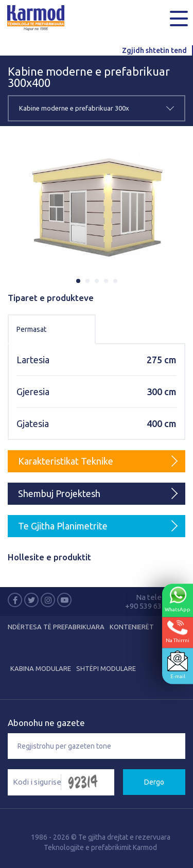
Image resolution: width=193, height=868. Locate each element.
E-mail (178, 665)
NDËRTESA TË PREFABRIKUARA (56, 627)
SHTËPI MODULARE (106, 668)
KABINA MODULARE (41, 668)
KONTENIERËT (132, 627)
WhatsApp (178, 599)
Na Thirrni (178, 631)
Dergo (154, 782)
